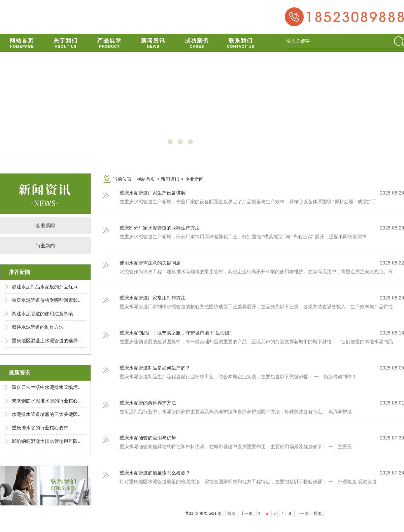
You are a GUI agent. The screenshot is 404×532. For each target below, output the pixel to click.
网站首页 (146, 179)
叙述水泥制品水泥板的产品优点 (45, 287)
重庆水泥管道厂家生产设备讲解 (153, 193)
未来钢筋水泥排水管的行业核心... (47, 401)
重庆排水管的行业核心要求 (40, 428)
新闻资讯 (170, 179)
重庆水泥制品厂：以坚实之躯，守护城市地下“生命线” (175, 333)
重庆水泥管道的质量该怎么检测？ (155, 473)
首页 (231, 513)
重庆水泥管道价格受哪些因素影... (47, 300)
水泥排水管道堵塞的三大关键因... (47, 414)
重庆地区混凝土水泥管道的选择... (47, 341)
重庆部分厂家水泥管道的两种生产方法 (160, 228)
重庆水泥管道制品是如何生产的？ (155, 368)
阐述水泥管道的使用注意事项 (42, 314)
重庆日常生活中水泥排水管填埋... (47, 387)
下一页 (302, 513)
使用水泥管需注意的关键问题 (150, 263)
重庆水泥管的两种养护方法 (148, 403)
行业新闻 (45, 246)
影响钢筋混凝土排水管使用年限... (47, 441)
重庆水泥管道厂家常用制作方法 (153, 298)
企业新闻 (45, 225)
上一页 (247, 513)
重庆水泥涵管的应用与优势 (148, 438)
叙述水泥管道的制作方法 (38, 327)
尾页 (318, 513)
